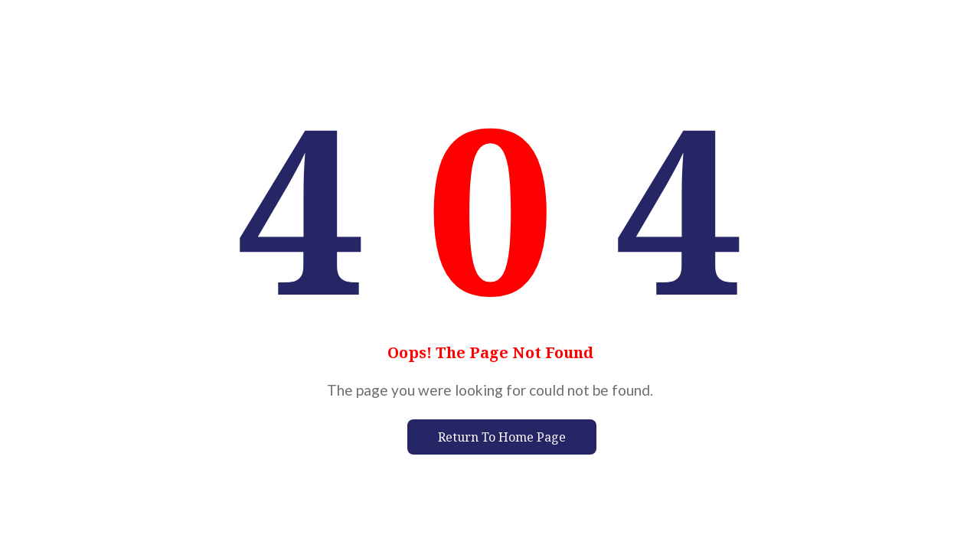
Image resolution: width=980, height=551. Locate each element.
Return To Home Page (502, 437)
